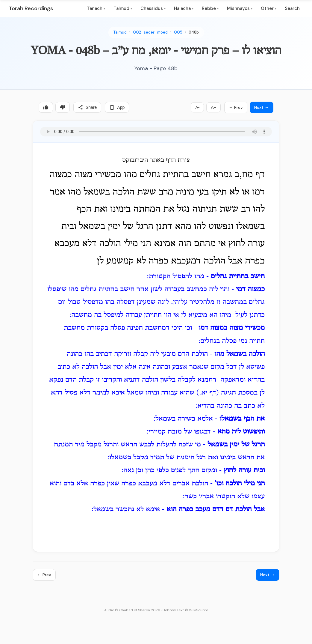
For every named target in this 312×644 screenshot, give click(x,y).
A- (197, 107)
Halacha (184, 8)
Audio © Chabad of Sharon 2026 (132, 610)
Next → (262, 107)
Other (269, 8)
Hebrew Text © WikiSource (185, 610)
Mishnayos (240, 8)
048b (194, 32)
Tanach (96, 8)
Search (292, 8)
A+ (213, 107)
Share (87, 107)
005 (178, 32)
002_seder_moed (150, 32)
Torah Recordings (31, 8)
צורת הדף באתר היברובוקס (156, 160)
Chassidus (153, 8)
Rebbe (210, 8)
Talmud (123, 8)
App (117, 107)
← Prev (236, 107)
